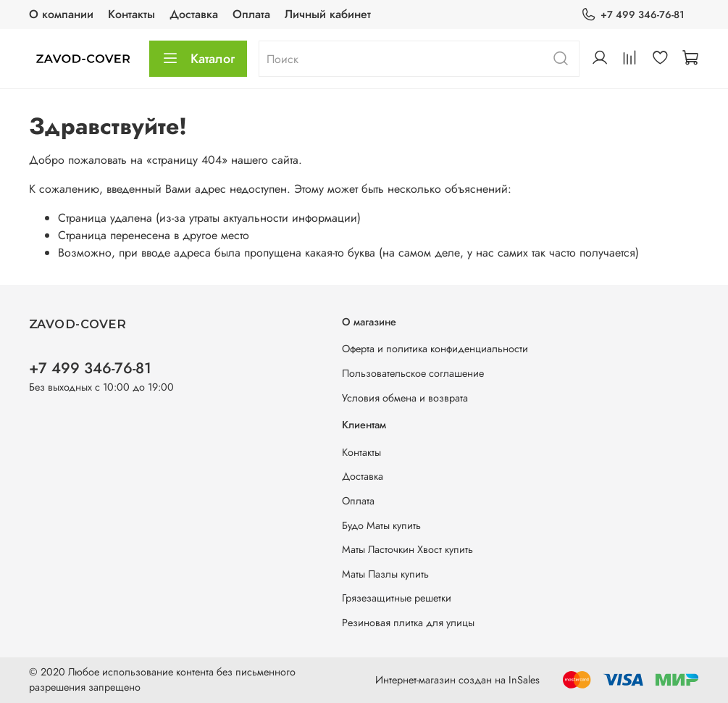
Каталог (198, 59)
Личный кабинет (328, 14)
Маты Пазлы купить (385, 574)
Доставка (194, 14)
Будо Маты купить (381, 525)
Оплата (251, 14)
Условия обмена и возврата (405, 398)
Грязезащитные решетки (397, 598)
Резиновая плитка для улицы (408, 623)
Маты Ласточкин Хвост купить (407, 549)
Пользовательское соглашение (413, 373)
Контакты (131, 14)
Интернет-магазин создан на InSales (457, 680)
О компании (61, 14)
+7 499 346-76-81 (633, 15)
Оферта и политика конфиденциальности (435, 349)
